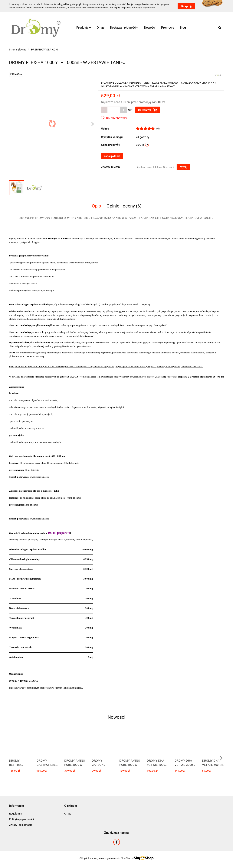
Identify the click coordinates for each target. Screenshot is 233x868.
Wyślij (184, 167)
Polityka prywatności (21, 819)
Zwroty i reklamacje (21, 825)
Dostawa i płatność (124, 28)
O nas (101, 28)
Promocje (168, 28)
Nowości (150, 28)
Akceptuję (186, 6)
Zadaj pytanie (112, 156)
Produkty (84, 28)
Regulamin (16, 814)
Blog (183, 28)
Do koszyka (148, 110)
